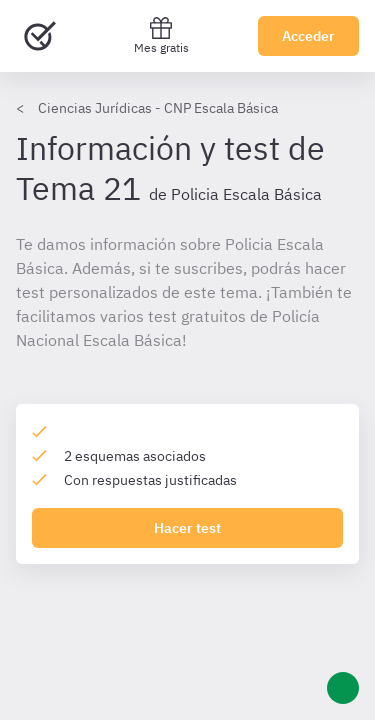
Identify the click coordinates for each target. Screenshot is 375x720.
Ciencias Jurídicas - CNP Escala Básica (158, 108)
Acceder (308, 36)
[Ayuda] (343, 688)
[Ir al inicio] (40, 36)
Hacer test (187, 528)
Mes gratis (161, 35)
